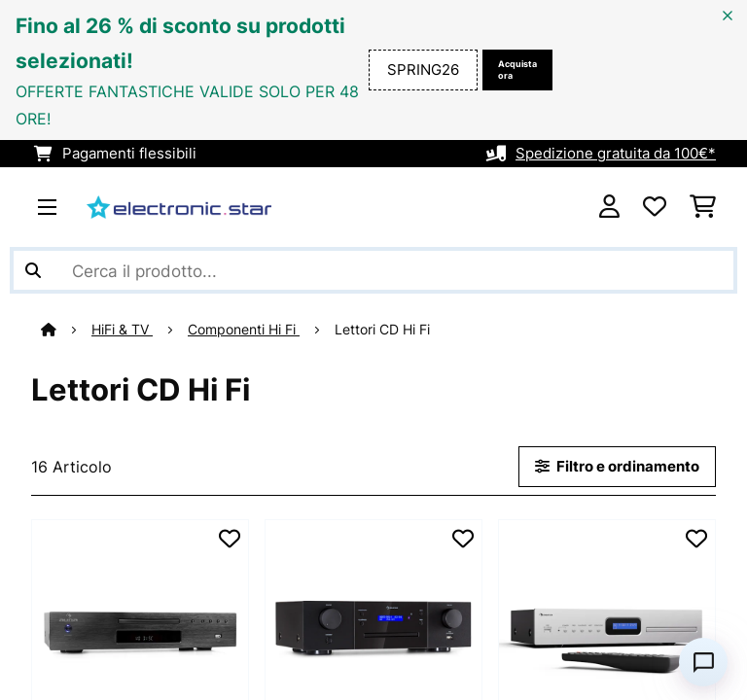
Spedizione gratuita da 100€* (616, 154)
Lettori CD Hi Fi (384, 330)
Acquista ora (517, 70)
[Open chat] (703, 662)
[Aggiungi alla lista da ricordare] (230, 539)
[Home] (66, 330)
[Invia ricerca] (33, 270)
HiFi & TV (122, 330)
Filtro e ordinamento (617, 467)
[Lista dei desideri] (655, 207)
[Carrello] (703, 207)
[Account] (609, 207)
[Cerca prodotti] (373, 270)
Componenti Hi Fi (244, 330)
